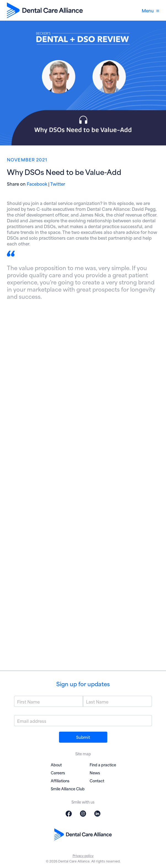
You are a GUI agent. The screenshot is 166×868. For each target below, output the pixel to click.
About (56, 765)
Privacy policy (83, 855)
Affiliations (60, 781)
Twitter (58, 184)
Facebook (37, 184)
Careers (58, 773)
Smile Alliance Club (68, 789)
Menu (150, 10)
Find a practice (103, 765)
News (95, 773)
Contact (97, 781)
